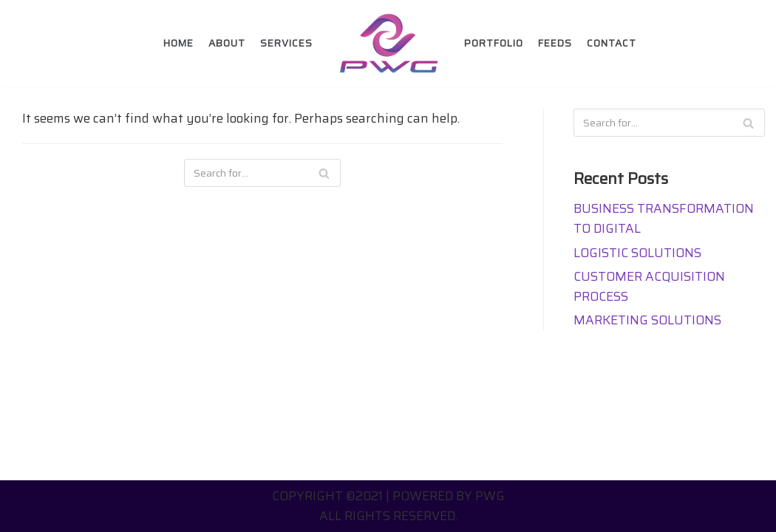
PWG (490, 496)
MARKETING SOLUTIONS (647, 320)
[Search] (324, 173)
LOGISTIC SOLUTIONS (637, 253)
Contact (612, 43)
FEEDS (555, 43)
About (227, 43)
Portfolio (494, 43)
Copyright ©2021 (327, 496)
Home (178, 43)
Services (286, 43)
